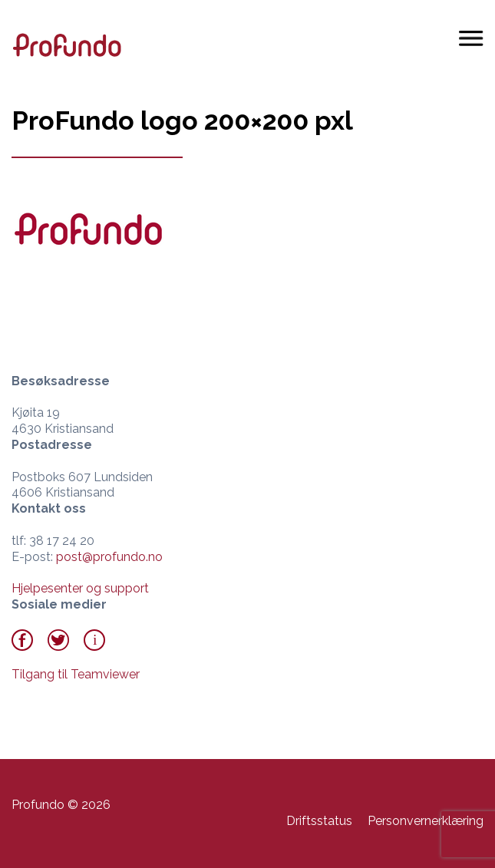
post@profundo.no (109, 557)
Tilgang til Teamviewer (76, 674)
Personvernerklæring (426, 821)
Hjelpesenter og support (80, 588)
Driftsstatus (319, 821)
